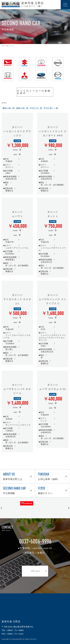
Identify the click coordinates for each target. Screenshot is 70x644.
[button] (1, 508)
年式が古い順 (36, 108)
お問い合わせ (35, 571)
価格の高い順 (22, 108)
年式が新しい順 (51, 108)
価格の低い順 (8, 108)
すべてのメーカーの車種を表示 (35, 92)
